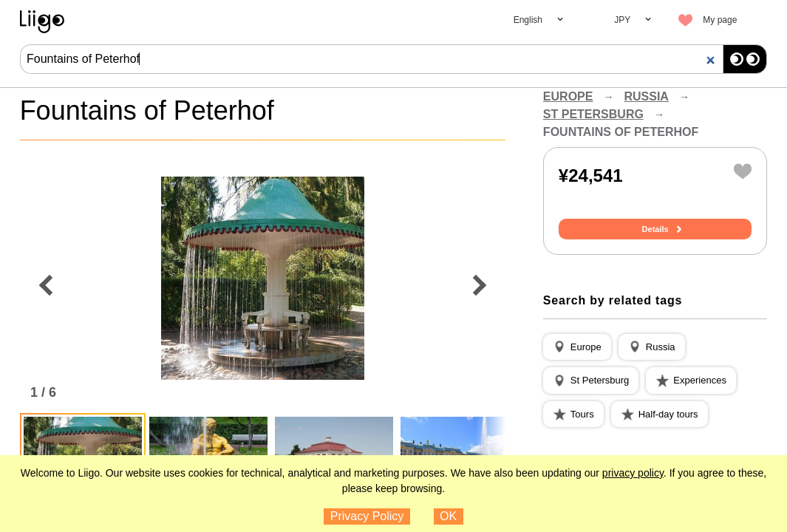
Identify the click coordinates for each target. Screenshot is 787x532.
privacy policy (633, 473)
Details (655, 229)
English (528, 20)
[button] (577, 347)
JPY (622, 20)
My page (720, 20)
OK (448, 516)
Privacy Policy (367, 516)
